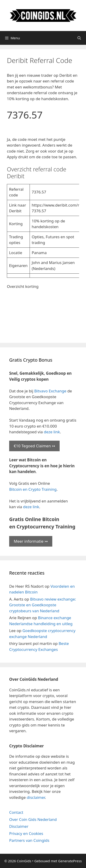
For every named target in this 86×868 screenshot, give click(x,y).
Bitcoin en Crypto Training (33, 489)
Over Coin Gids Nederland (33, 819)
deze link (52, 432)
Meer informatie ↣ (31, 541)
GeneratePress (70, 861)
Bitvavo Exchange (50, 391)
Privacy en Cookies (26, 833)
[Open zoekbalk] (79, 38)
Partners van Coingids (29, 840)
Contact (16, 812)
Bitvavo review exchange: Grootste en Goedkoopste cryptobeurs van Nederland (43, 605)
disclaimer (36, 797)
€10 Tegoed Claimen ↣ (34, 446)
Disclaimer (19, 826)
